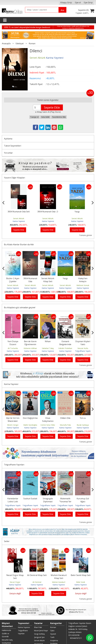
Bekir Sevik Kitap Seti (81, 570)
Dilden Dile (65, 418)
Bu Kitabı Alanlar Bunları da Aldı (19, 244)
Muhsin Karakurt (59, 577)
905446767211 (76, 625)
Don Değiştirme (30, 418)
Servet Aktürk (19, 218)
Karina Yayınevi (19, 221)
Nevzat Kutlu (83, 348)
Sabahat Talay (48, 348)
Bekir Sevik (81, 577)
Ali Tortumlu (13, 348)
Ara (62, 10)
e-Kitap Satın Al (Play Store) (48, 112)
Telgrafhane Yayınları (84, 351)
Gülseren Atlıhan (30, 348)
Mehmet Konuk (83, 285)
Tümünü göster (86, 235)
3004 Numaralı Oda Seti (19, 212)
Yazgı (77, 212)
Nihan (48, 341)
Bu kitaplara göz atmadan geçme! (20, 307)
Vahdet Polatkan (65, 348)
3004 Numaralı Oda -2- (48, 212)
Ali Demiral (37, 577)
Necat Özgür (15, 577)
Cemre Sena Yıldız (48, 425)
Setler (7, 536)
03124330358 (74, 622)
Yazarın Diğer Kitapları (14, 178)
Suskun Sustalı (30, 499)
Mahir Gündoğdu (30, 425)
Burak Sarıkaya (83, 425)
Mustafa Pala (65, 425)
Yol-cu (83, 418)
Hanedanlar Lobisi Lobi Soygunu (13, 502)
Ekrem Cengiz (13, 425)
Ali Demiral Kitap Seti (37, 570)
